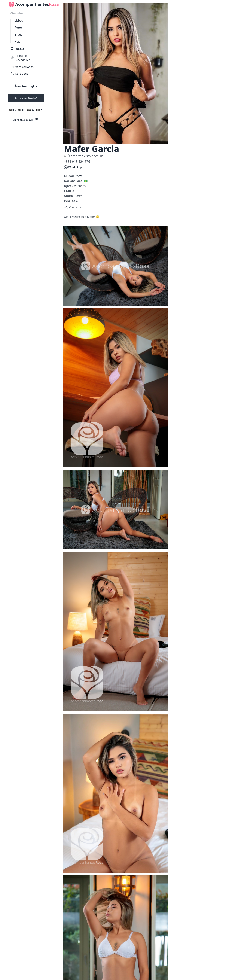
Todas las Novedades (20, 58)
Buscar (17, 49)
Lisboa (19, 20)
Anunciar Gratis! (26, 98)
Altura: (69, 196)
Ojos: (68, 186)
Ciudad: (70, 176)
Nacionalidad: (74, 181)
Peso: (68, 201)
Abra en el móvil (26, 120)
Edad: (68, 191)
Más (17, 42)
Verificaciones (22, 67)
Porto (18, 28)
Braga (19, 35)
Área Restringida (26, 86)
